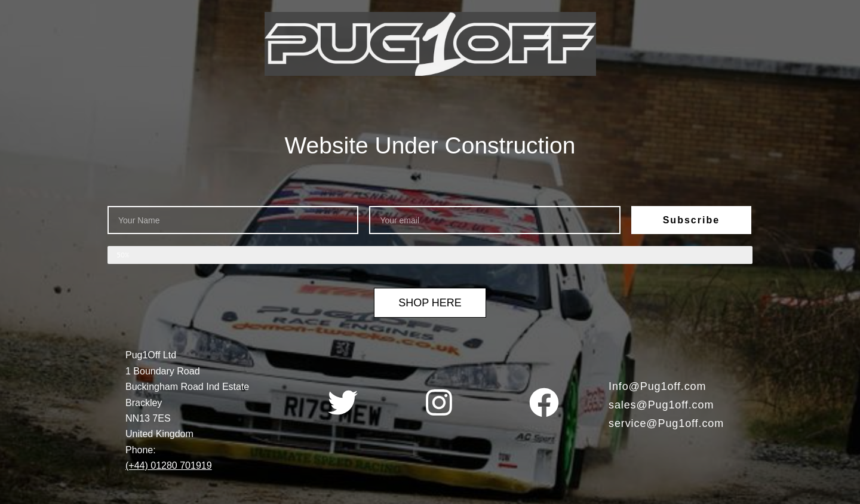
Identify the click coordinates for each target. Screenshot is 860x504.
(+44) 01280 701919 (169, 465)
